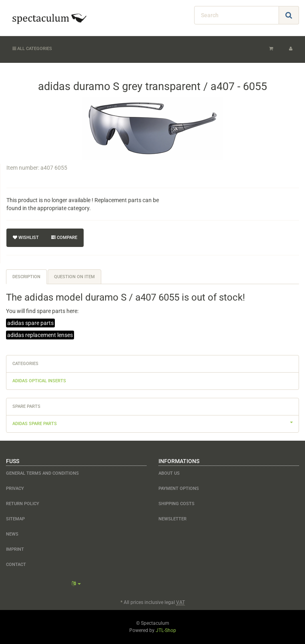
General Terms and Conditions (42, 473)
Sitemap (15, 519)
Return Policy (23, 504)
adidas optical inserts (39, 381)
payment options (179, 489)
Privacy (15, 489)
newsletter (173, 519)
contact (16, 565)
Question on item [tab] (74, 277)
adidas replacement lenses (40, 335)
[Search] (237, 15)
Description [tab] (26, 277)
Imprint (15, 549)
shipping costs (177, 504)
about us (169, 473)
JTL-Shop (166, 630)
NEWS (12, 534)
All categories (32, 49)
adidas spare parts (30, 323)
